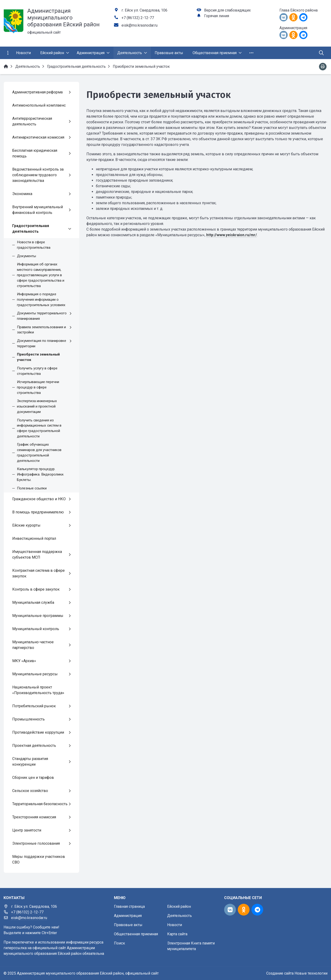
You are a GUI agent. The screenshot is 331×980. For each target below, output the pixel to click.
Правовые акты (128, 925)
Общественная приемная (136, 934)
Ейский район (179, 906)
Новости (175, 925)
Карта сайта (177, 934)
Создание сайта (280, 973)
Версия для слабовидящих (227, 10)
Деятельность (180, 916)
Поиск (119, 943)
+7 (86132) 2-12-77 (138, 18)
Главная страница (129, 906)
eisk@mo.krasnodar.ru (139, 25)
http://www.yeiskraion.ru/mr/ (232, 235)
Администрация (128, 916)
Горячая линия (217, 16)
